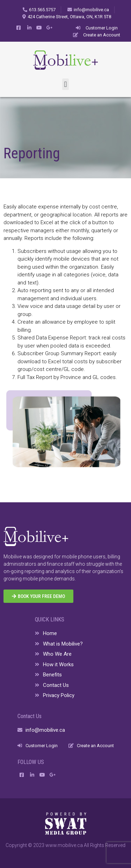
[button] (65, 84)
